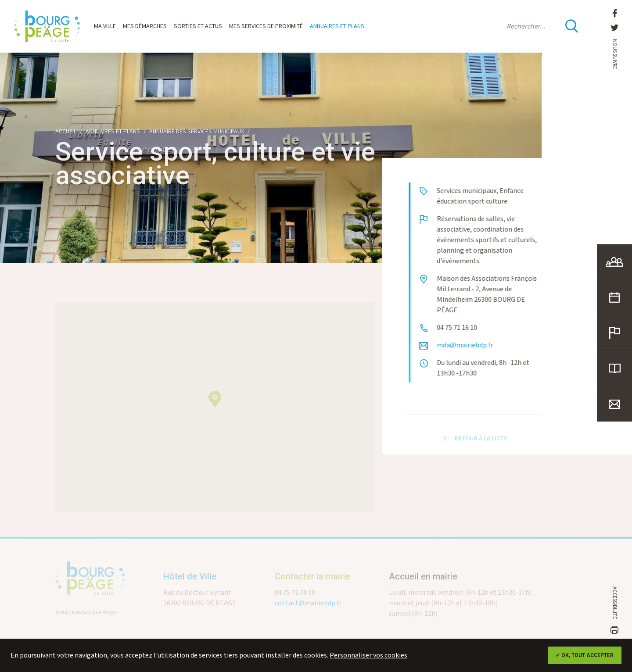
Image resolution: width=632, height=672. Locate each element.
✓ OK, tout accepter (585, 655)
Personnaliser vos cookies (368, 656)
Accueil (66, 132)
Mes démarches (145, 26)
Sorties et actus (198, 26)
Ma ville (105, 26)
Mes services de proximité (266, 26)
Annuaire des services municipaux (197, 132)
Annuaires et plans (337, 26)
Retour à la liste (474, 445)
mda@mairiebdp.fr (474, 345)
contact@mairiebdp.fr (308, 610)
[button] (215, 406)
